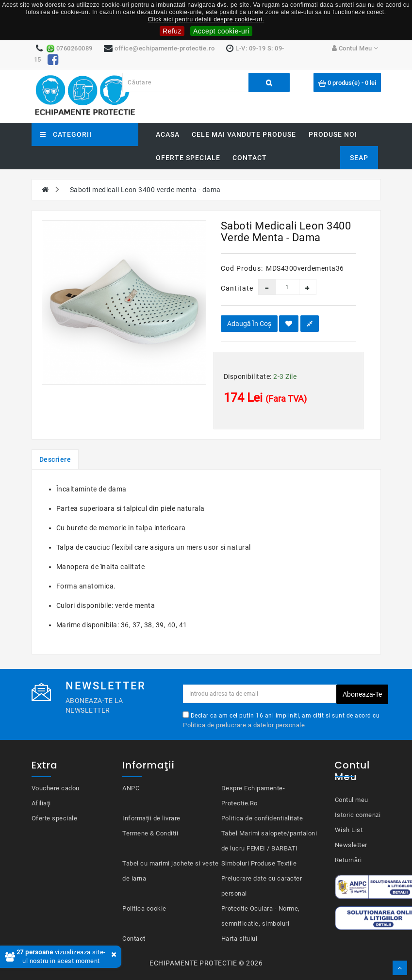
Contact (250, 158)
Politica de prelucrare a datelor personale (244, 725)
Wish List (349, 830)
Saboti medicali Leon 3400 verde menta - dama (145, 190)
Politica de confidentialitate (262, 818)
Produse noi (333, 134)
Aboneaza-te (362, 694)
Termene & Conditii (150, 833)
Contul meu (352, 800)
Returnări (348, 860)
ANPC (131, 788)
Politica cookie (144, 908)
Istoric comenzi (358, 815)
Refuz (172, 31)
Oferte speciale (188, 158)
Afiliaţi (41, 803)
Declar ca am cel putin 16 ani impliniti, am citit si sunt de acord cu (281, 720)
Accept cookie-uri (221, 31)
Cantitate (232, 288)
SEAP (359, 158)
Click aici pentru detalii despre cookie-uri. (206, 19)
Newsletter (351, 845)
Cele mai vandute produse (244, 134)
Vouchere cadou (56, 788)
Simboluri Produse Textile (259, 863)
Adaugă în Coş (249, 324)
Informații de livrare (151, 818)
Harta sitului (239, 939)
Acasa (168, 134)
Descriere (55, 459)
